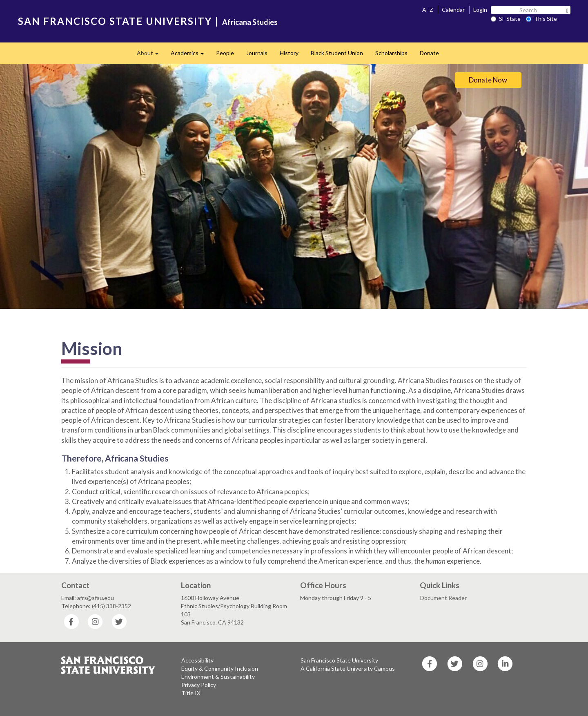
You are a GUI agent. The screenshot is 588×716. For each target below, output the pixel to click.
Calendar (453, 10)
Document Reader (443, 598)
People (225, 53)
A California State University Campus (348, 668)
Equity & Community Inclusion (220, 668)
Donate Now (488, 80)
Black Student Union (337, 53)
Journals (257, 53)
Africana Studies (250, 22)
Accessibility (197, 660)
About (151, 55)
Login (480, 10)
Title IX (191, 693)
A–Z (428, 10)
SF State (506, 19)
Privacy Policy (199, 685)
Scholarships (391, 53)
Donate (429, 53)
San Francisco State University (339, 660)
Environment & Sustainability (218, 677)
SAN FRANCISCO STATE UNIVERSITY (115, 21)
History (289, 53)
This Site (541, 19)
